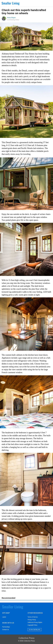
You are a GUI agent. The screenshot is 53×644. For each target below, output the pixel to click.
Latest (4, 617)
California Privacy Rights (35, 622)
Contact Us (6, 630)
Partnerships (6, 627)
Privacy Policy (32, 620)
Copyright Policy (32, 625)
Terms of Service (33, 617)
